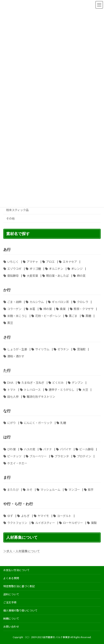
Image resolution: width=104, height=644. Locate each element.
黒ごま (73, 316)
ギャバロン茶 (60, 302)
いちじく (13, 262)
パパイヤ (66, 449)
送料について (11, 594)
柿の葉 (48, 309)
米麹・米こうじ (17, 316)
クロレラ (83, 302)
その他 (10, 219)
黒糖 (88, 316)
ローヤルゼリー (73, 523)
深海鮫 (81, 349)
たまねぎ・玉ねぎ (33, 382)
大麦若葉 (32, 276)
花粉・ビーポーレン (48, 316)
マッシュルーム (50, 489)
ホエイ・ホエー (17, 463)
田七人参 (13, 396)
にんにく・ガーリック (38, 423)
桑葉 (63, 309)
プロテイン (84, 456)
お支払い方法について (16, 570)
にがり (11, 423)
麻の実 (81, 276)
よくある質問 (11, 578)
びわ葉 (11, 449)
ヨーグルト (64, 516)
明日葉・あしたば (57, 276)
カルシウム (37, 302)
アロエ (50, 262)
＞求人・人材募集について (22, 551)
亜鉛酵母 (13, 276)
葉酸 (94, 523)
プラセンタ (62, 456)
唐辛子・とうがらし (62, 389)
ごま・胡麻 (14, 302)
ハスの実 (29, 449)
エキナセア (70, 262)
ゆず (10, 516)
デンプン (77, 382)
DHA (10, 382)
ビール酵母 (86, 449)
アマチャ (32, 262)
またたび (13, 489)
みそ (29, 489)
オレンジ (77, 269)
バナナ (48, 449)
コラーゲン (14, 309)
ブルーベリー (38, 456)
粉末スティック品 (17, 210)
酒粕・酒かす (16, 356)
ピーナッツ (14, 456)
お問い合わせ (11, 627)
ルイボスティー (45, 523)
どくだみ (58, 382)
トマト (11, 389)
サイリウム (42, 349)
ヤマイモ (43, 516)
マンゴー (74, 489)
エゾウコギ (14, 269)
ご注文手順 (10, 602)
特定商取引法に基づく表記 (19, 586)
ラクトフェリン (17, 523)
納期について (11, 619)
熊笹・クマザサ (84, 309)
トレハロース (32, 389)
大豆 (85, 389)
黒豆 (10, 323)
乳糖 (63, 423)
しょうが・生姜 (17, 349)
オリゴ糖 (35, 269)
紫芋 (91, 489)
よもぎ (25, 516)
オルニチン (56, 269)
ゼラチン (63, 349)
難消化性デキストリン (41, 396)
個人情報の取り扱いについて (20, 610)
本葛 (32, 309)
